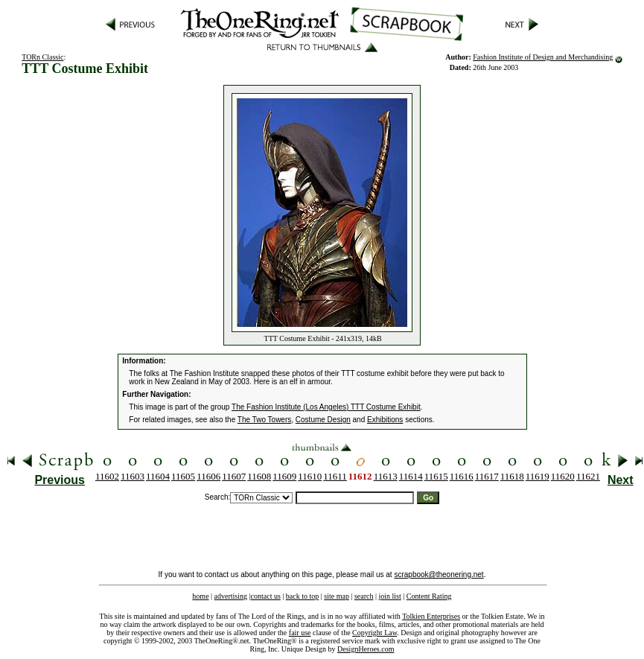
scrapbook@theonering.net (439, 574)
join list (389, 596)
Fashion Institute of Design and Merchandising (543, 57)
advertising (231, 596)
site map (337, 596)
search (364, 596)
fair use (300, 633)
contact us (266, 596)
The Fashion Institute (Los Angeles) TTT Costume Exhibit (326, 407)
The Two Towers (264, 420)
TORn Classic (42, 57)
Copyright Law (374, 633)
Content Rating (429, 596)
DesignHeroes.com (366, 649)
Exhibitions (385, 420)
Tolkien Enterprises (431, 616)
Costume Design (323, 420)
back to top (302, 596)
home (200, 596)
